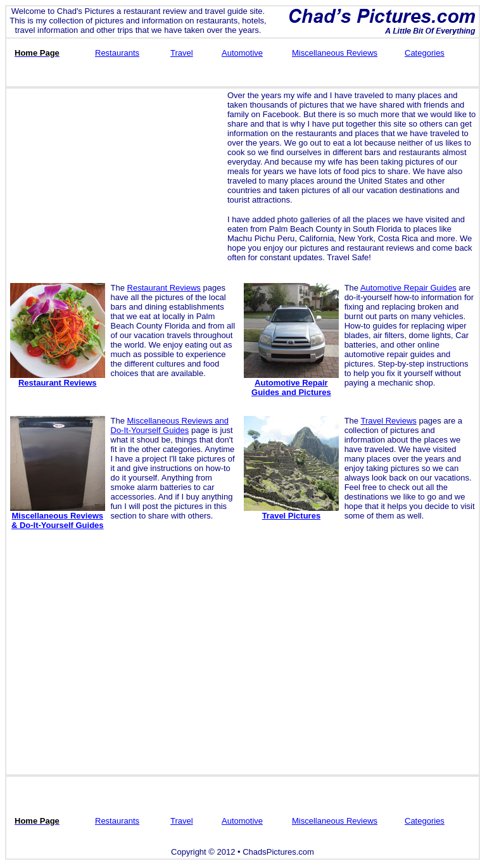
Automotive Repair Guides (408, 288)
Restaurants (117, 53)
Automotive (242, 53)
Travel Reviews (388, 421)
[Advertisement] (115, 179)
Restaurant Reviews (164, 288)
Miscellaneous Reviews (335, 53)
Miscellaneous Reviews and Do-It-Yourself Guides (170, 425)
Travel (182, 53)
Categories (425, 53)
